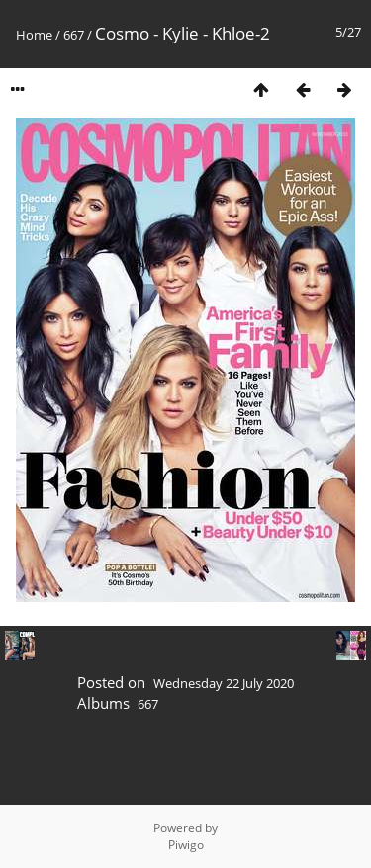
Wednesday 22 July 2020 (224, 683)
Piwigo (186, 845)
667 (74, 35)
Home (34, 35)
